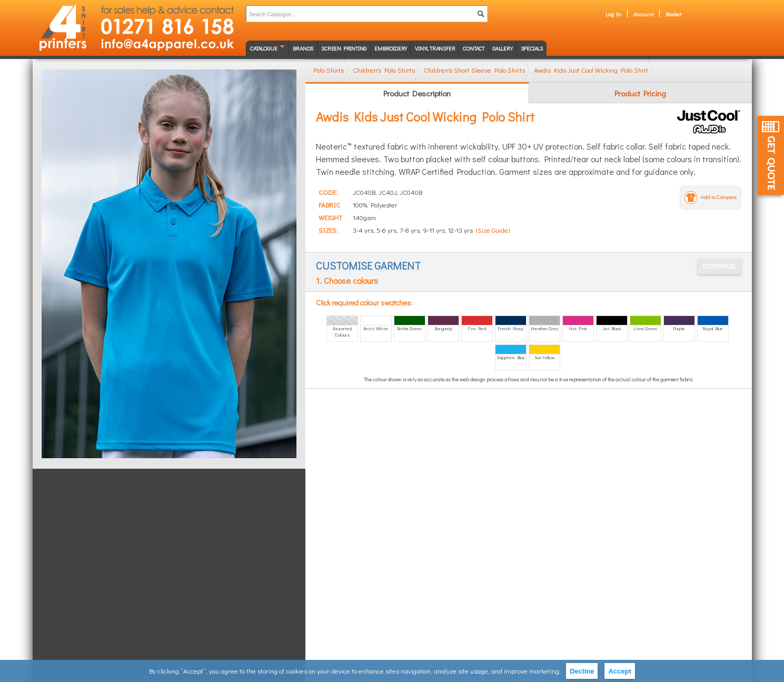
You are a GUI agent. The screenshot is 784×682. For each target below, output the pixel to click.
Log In (613, 14)
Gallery (503, 48)
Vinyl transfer (435, 48)
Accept (619, 671)
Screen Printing (344, 48)
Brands (303, 48)
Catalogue (264, 48)
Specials (532, 48)
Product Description (417, 93)
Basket (673, 14)
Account (643, 14)
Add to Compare (719, 197)
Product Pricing (640, 93)
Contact (474, 48)
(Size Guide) (493, 230)
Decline (582, 671)
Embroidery (391, 48)
